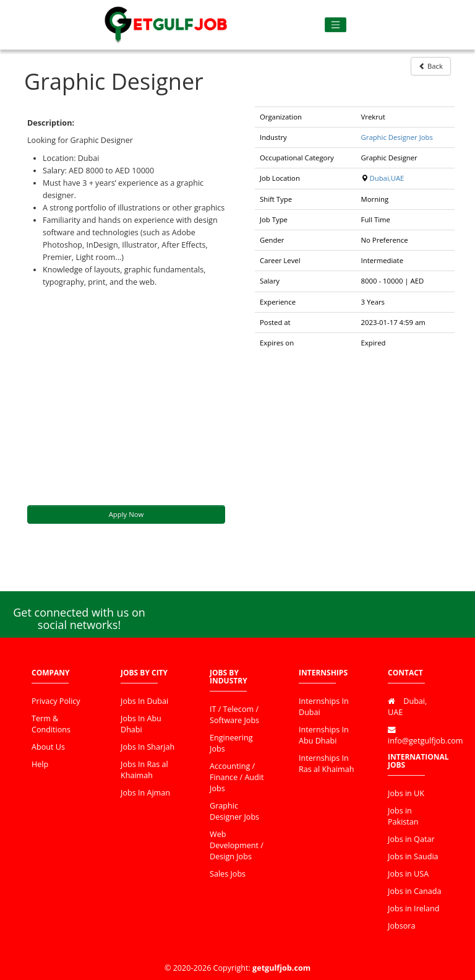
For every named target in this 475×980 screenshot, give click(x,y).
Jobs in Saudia (413, 856)
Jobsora (401, 926)
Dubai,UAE (387, 178)
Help (40, 764)
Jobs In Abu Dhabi (141, 724)
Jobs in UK (406, 793)
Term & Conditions (51, 724)
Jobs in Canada (414, 891)
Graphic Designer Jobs (397, 137)
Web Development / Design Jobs (237, 845)
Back (431, 66)
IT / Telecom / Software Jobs (234, 715)
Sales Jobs (228, 874)
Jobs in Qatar (411, 839)
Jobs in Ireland (413, 908)
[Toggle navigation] (336, 25)
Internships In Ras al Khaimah (327, 764)
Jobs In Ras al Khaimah (144, 770)
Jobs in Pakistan (403, 816)
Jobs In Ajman (145, 793)
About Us (48, 747)
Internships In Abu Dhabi (324, 735)
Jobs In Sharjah (148, 747)
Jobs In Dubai (144, 701)
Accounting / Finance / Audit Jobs (237, 777)
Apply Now (126, 514)
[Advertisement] (126, 397)
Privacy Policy (56, 701)
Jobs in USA (408, 874)
